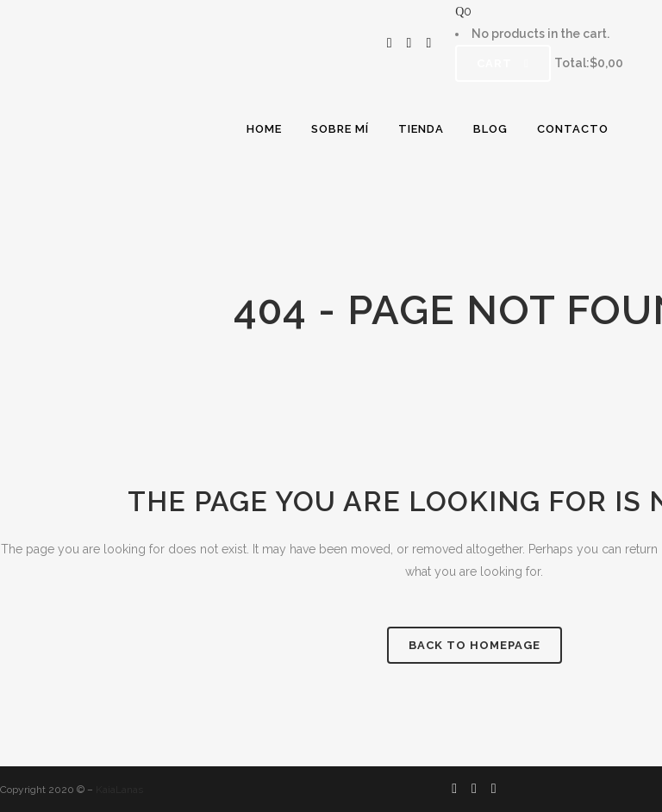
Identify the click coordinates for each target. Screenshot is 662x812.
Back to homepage (475, 645)
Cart (503, 63)
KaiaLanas (119, 790)
